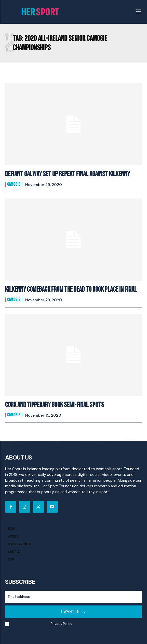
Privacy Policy (61, 624)
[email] (73, 597)
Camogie (14, 184)
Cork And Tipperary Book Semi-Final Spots (55, 405)
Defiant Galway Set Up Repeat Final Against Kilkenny (68, 174)
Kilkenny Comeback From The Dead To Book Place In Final (71, 289)
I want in (74, 612)
